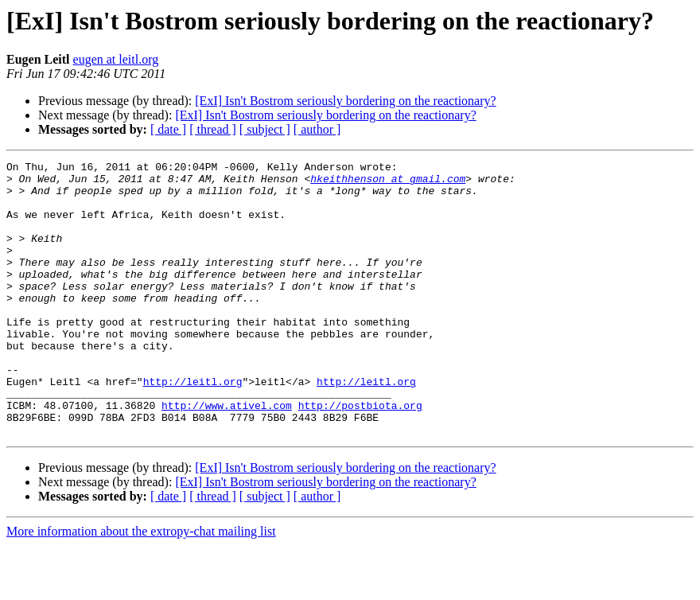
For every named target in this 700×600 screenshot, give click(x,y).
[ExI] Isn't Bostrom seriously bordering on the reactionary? (345, 101)
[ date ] (168, 129)
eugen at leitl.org (116, 59)
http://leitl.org (193, 427)
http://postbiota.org (360, 455)
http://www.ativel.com (227, 455)
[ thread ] (213, 129)
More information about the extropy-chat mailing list (141, 586)
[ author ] (317, 129)
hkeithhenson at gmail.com (388, 183)
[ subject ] (265, 129)
